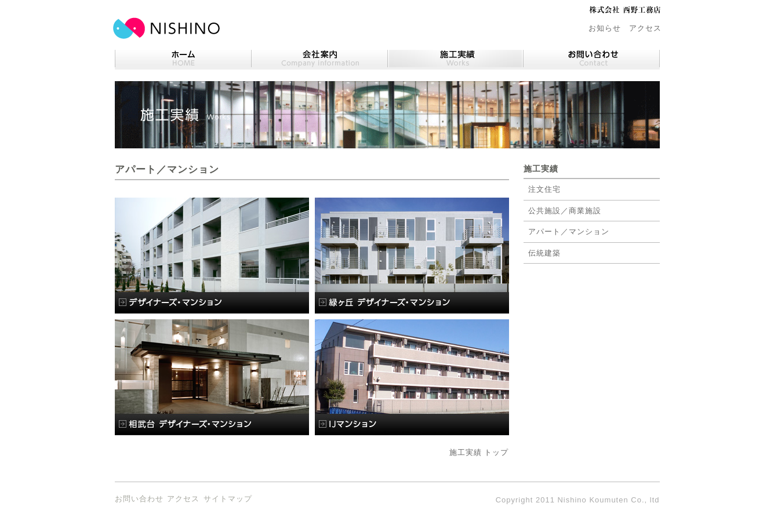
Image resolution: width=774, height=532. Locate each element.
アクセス (645, 28)
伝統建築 (544, 253)
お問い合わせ (139, 499)
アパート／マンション (569, 232)
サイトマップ (228, 499)
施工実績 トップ (479, 452)
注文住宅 (544, 189)
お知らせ (605, 28)
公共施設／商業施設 (565, 211)
